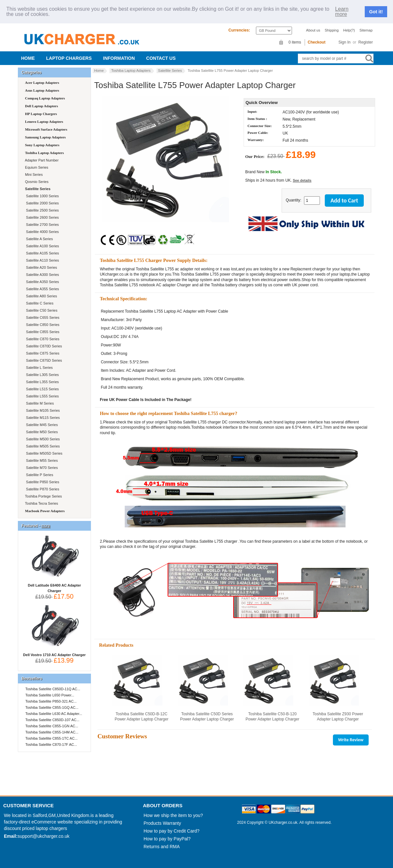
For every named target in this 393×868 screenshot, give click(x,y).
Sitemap (366, 30)
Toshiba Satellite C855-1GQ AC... (52, 707)
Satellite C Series (39, 303)
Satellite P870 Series (42, 489)
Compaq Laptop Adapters (45, 98)
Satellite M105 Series (42, 410)
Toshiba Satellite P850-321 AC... (51, 701)
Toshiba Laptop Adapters (131, 71)
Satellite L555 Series (41, 396)
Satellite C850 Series (42, 325)
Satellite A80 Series (41, 296)
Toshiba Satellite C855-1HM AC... (52, 732)
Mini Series (33, 175)
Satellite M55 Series (41, 460)
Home (28, 58)
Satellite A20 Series (41, 267)
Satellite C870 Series (42, 339)
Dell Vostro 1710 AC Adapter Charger (54, 653)
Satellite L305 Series (41, 375)
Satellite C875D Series (43, 360)
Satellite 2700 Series (41, 225)
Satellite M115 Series (42, 418)
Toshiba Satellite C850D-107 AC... (52, 720)
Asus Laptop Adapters (42, 90)
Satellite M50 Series (41, 432)
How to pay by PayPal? (167, 839)
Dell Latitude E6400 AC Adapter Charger (55, 586)
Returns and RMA (162, 847)
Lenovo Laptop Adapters (44, 122)
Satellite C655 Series (42, 317)
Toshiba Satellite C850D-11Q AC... (53, 689)
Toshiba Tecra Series (41, 503)
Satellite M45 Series (41, 425)
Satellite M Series (39, 403)
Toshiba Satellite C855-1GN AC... (52, 726)
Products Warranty (162, 823)
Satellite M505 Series (42, 446)
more (46, 526)
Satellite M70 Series (41, 468)
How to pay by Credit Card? (171, 831)
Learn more (342, 12)
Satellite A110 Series (42, 260)
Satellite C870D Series (43, 346)
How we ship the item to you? (173, 815)
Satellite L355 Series (41, 382)
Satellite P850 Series (42, 482)
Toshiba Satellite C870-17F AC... (51, 745)
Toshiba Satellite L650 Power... (50, 695)
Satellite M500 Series (42, 439)
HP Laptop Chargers (41, 114)
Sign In (344, 42)
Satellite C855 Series (42, 332)
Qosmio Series (36, 182)
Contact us (161, 58)
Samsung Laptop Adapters (45, 137)
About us (313, 30)
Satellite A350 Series (42, 282)
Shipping (332, 30)
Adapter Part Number (41, 160)
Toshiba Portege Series (43, 496)
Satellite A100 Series (42, 246)
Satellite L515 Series (41, 389)
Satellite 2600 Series (41, 217)
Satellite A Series (38, 239)
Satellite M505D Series (43, 453)
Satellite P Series (39, 475)
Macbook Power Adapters (45, 511)
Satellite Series (170, 71)
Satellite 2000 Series (41, 203)
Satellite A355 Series (42, 289)
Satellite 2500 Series (41, 210)
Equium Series (36, 167)
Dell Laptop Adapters (41, 106)
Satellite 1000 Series (41, 196)
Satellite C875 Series (42, 353)
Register (366, 42)
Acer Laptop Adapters (42, 83)
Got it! (376, 12)
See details (302, 180)
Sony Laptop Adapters (42, 145)
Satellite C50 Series (41, 310)
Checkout (317, 42)
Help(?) (349, 30)
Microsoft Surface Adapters (46, 129)
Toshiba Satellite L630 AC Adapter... (54, 714)
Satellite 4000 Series (41, 232)
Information (119, 58)
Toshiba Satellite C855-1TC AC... (51, 738)
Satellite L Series (38, 368)
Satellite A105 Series (42, 253)
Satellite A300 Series (42, 275)
